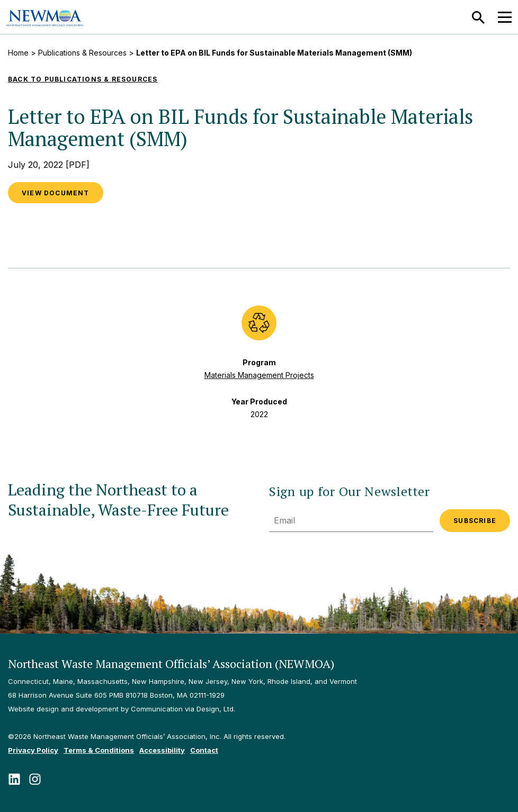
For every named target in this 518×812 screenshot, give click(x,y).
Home (18, 53)
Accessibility (162, 750)
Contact (204, 750)
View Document (56, 193)
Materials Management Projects (259, 375)
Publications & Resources (82, 53)
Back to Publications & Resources (83, 79)
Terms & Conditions (99, 750)
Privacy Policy (33, 750)
